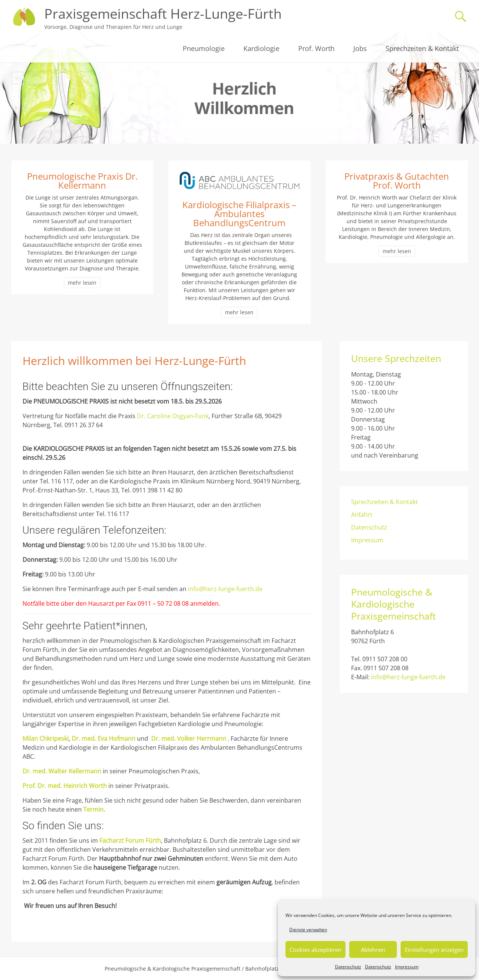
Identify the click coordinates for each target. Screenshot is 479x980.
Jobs (360, 48)
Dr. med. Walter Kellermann (62, 771)
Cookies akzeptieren (315, 950)
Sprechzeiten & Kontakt (422, 48)
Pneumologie (204, 48)
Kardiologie (261, 48)
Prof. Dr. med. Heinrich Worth (65, 786)
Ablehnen (373, 950)
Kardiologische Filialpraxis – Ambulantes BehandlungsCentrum (239, 214)
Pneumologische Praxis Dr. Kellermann (82, 181)
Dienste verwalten (308, 930)
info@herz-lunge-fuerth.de (225, 589)
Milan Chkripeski (46, 738)
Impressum (407, 967)
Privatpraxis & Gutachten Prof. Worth (397, 181)
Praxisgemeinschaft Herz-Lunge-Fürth (163, 14)
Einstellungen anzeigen (434, 950)
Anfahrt (362, 515)
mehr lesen (82, 283)
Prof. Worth (316, 48)
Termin (93, 809)
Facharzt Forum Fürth (130, 840)
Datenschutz (348, 967)
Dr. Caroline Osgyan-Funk (173, 416)
